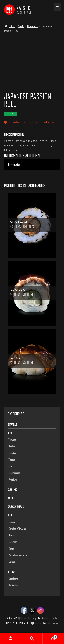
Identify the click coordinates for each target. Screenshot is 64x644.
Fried (11, 466)
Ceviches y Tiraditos (17, 528)
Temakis (12, 453)
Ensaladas (13, 542)
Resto (10, 515)
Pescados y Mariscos (18, 555)
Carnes (12, 562)
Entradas (12, 424)
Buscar (32, 639)
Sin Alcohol (13, 585)
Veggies (12, 459)
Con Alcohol (13, 579)
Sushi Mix (12, 490)
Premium (33, 26)
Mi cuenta (11, 639)
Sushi (21, 26)
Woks (10, 498)
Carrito (50, 636)
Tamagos (12, 439)
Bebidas (11, 572)
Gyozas (11, 535)
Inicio (12, 26)
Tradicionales (14, 473)
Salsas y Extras (16, 507)
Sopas (11, 548)
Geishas (12, 446)
